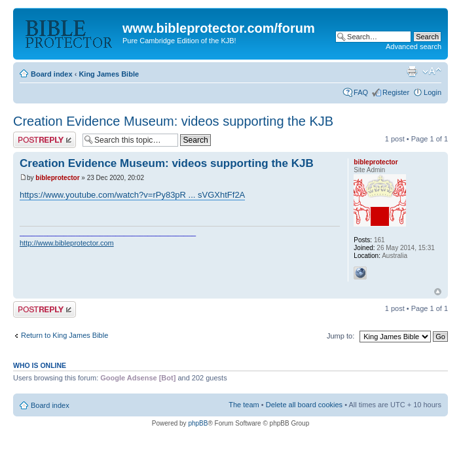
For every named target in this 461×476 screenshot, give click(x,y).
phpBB (198, 423)
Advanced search (414, 46)
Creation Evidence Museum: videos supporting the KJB (173, 121)
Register (396, 92)
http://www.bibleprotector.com (67, 243)
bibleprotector (57, 178)
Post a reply (45, 140)
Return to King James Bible (65, 335)
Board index (52, 74)
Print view (412, 71)
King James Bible (109, 74)
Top (438, 292)
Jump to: (341, 336)
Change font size (432, 71)
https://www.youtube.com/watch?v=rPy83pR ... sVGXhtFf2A (132, 195)
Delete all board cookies (304, 405)
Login (433, 92)
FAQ (361, 92)
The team (244, 405)
